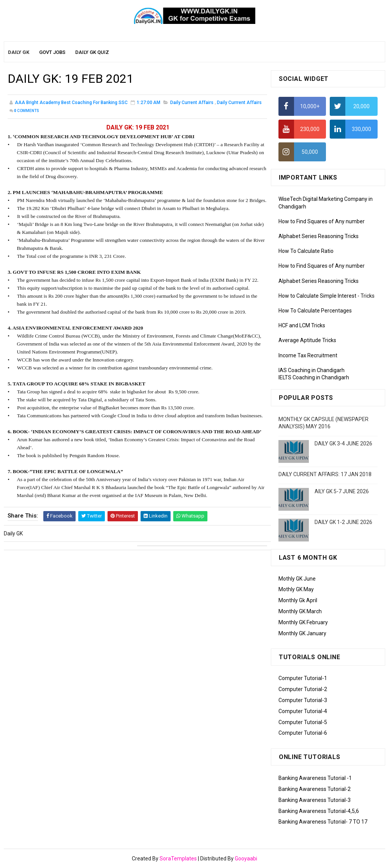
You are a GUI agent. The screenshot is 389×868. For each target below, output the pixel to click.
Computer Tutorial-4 (303, 711)
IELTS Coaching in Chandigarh (314, 377)
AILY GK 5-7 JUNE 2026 (342, 491)
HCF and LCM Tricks (302, 325)
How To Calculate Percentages (315, 311)
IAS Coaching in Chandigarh (312, 370)
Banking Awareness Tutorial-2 (315, 789)
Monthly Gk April (298, 600)
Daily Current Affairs (192, 103)
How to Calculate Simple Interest (317, 296)
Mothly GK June (297, 579)
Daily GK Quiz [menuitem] (92, 52)
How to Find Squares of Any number (322, 221)
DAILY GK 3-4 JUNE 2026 (343, 443)
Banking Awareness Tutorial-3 (315, 800)
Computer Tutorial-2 (303, 689)
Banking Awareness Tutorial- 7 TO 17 (323, 822)
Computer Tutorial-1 (303, 678)
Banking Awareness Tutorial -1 (315, 778)
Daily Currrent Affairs (239, 103)
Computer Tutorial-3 (303, 700)
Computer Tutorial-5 (303, 722)
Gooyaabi (246, 859)
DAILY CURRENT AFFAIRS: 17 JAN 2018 (325, 474)
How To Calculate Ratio (306, 251)
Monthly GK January (302, 633)
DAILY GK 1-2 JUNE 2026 (343, 522)
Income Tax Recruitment (308, 355)
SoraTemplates (178, 859)
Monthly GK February (303, 622)
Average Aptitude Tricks (307, 340)
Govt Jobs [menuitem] (52, 52)
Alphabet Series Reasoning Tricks (319, 236)
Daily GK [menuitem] (19, 52)
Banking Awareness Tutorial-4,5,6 (319, 811)
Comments (27, 111)
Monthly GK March (300, 611)
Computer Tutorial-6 (303, 733)
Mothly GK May (296, 589)
